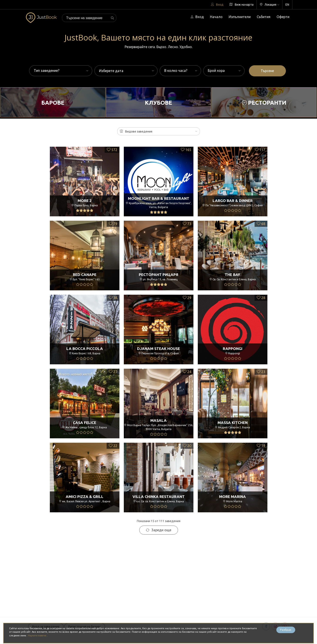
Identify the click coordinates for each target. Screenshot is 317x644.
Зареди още (159, 530)
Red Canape (85, 274)
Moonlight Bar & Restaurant (159, 198)
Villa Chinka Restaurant (158, 496)
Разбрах (286, 630)
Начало (216, 17)
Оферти (283, 17)
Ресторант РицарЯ (158, 274)
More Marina (232, 496)
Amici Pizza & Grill (85, 496)
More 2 (85, 200)
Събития (264, 17)
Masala (159, 420)
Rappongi (232, 348)
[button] (159, 131)
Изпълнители (240, 17)
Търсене (267, 71)
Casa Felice (85, 422)
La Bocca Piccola (85, 348)
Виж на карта (242, 5)
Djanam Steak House (159, 348)
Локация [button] (269, 5)
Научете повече (38, 636)
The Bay (233, 274)
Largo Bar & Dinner (232, 200)
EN (287, 5)
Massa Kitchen (232, 422)
